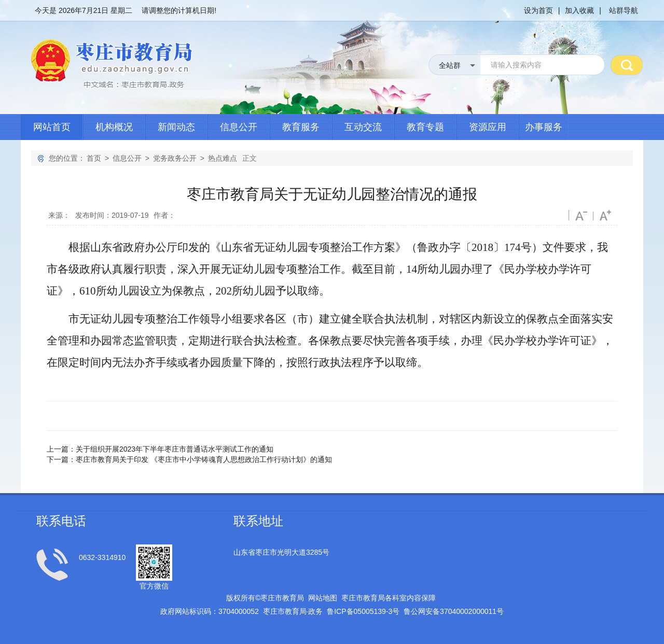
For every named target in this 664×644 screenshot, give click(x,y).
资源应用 (488, 127)
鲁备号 (363, 611)
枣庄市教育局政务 (293, 611)
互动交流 (363, 127)
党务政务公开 (175, 158)
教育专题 (425, 127)
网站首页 (52, 127)
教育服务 (301, 127)
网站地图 (323, 598)
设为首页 (538, 10)
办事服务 (544, 127)
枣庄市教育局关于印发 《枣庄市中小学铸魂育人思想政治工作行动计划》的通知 (204, 459)
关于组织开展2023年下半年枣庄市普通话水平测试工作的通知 (175, 449)
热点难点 (223, 158)
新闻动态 (176, 127)
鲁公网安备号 (454, 611)
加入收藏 (579, 10)
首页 (94, 158)
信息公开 (239, 127)
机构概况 (114, 127)
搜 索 (627, 65)
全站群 (450, 65)
